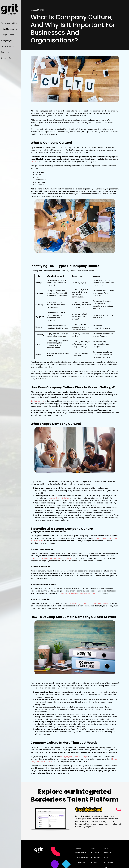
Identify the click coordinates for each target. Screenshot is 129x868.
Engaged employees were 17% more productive (51, 558)
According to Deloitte (60, 498)
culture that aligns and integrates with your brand (80, 593)
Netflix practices (38, 401)
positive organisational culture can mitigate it (89, 603)
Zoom (33, 161)
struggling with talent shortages (74, 756)
